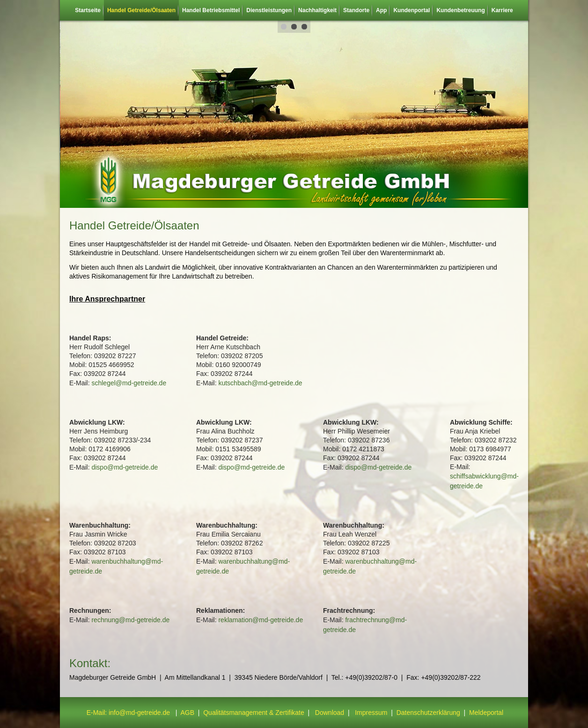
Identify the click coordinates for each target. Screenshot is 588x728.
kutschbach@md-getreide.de (260, 383)
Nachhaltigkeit (317, 10)
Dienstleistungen (269, 10)
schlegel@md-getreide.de (129, 383)
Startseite (88, 10)
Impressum (371, 713)
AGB (187, 713)
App (381, 10)
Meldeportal (486, 713)
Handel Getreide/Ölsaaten (141, 10)
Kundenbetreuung (460, 10)
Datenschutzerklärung (429, 713)
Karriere (502, 10)
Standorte (356, 10)
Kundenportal (412, 10)
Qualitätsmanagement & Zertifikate (254, 713)
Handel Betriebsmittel (211, 10)
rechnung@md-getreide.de (130, 620)
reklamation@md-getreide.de (261, 620)
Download (330, 713)
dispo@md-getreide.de (125, 467)
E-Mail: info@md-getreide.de (128, 713)
